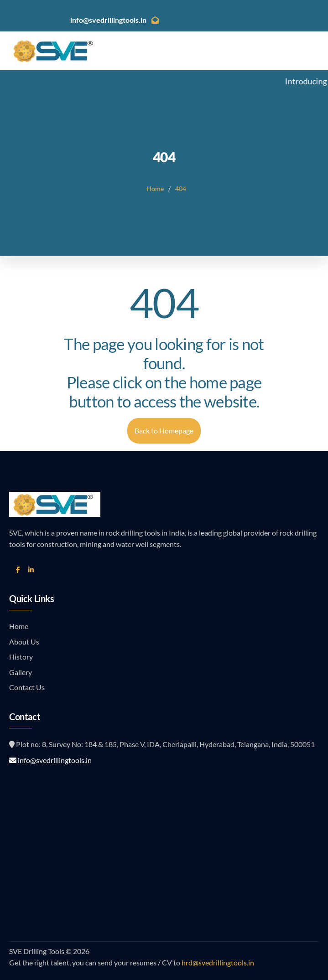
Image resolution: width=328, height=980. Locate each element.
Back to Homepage (164, 431)
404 (181, 188)
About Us (24, 642)
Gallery (21, 672)
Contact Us (27, 687)
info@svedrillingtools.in (50, 760)
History (21, 657)
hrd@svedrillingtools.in (217, 962)
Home (155, 188)
